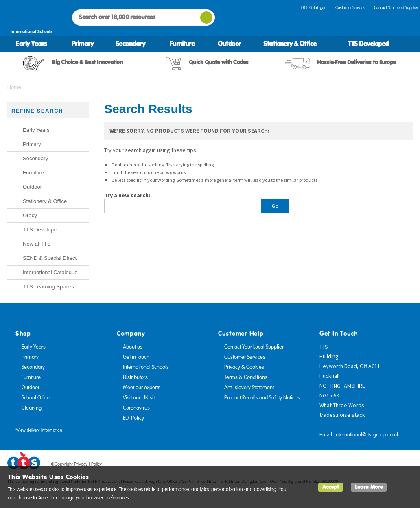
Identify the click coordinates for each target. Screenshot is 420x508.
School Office (36, 398)
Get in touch (136, 357)
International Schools (146, 367)
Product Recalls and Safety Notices (262, 398)
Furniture (182, 44)
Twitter (376, 466)
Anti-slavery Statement (249, 388)
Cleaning (32, 408)
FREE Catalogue (314, 8)
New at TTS (37, 244)
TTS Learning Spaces (48, 287)
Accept (331, 487)
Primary (83, 44)
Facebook (360, 466)
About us (133, 347)
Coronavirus (136, 408)
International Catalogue (50, 272)
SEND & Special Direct (50, 258)
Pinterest (391, 466)
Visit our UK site (140, 398)
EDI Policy (133, 418)
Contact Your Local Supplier (254, 347)
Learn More (369, 487)
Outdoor (229, 44)
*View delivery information (39, 430)
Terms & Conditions (246, 377)
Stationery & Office (290, 44)
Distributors (135, 377)
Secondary (130, 44)
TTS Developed (368, 44)
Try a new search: (127, 195)
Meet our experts (142, 388)
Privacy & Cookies (244, 367)
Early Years (31, 44)
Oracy (30, 215)
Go (275, 206)
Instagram (407, 466)
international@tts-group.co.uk (367, 435)
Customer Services (350, 8)
